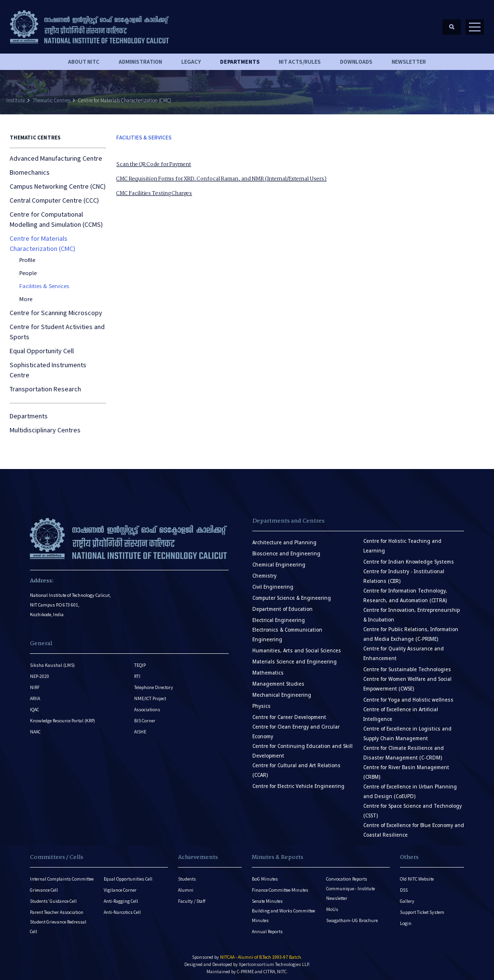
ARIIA (35, 694)
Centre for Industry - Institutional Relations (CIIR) (404, 572)
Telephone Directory (154, 683)
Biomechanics (30, 168)
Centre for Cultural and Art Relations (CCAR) (296, 766)
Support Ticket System (422, 907)
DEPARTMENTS (240, 57)
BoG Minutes (265, 874)
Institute (16, 96)
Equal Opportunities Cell (128, 874)
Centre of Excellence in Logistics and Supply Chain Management (407, 729)
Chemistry (264, 571)
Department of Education (282, 604)
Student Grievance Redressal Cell (58, 922)
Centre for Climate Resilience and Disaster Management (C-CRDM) (404, 748)
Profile (27, 255)
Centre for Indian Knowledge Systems (409, 557)
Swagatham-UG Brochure (352, 916)
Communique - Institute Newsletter (350, 889)
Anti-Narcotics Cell (122, 907)
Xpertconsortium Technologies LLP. (274, 959)
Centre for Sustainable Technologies (407, 665)
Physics (261, 701)
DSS (404, 885)
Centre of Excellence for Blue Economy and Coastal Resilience (414, 825)
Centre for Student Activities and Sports (57, 327)
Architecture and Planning (284, 538)
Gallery (407, 896)
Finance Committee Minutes (280, 885)
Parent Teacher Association (57, 907)
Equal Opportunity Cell (42, 346)
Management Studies (278, 679)
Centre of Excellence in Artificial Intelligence (401, 710)
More (26, 294)
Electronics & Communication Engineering (287, 630)
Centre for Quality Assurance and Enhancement (404, 649)
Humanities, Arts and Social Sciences (297, 646)
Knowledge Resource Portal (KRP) (62, 716)
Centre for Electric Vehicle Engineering (298, 781)
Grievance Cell (44, 885)
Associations (147, 705)
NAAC (35, 727)
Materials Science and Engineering (295, 657)
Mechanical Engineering (282, 690)
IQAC (34, 705)
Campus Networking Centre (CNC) (58, 182)
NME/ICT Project (150, 694)
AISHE (140, 727)
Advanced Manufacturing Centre (56, 154)
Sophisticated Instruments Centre (48, 365)
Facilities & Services (44, 282)
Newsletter (409, 57)
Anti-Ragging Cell (121, 896)
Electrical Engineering (279, 615)
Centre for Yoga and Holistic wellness (408, 695)
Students (187, 874)
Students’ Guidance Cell (53, 896)
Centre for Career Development (289, 712)
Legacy (191, 57)
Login (406, 918)
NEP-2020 (40, 672)
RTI (137, 672)
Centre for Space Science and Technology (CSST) (412, 806)
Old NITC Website (417, 874)
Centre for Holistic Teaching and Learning (402, 541)
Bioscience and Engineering (286, 549)
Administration (140, 57)
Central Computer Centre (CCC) (54, 196)
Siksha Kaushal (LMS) (52, 661)
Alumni (186, 885)
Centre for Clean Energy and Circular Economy (296, 727)
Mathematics (268, 668)
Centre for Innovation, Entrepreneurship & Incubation (412, 610)
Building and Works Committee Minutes (283, 911)
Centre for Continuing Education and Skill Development (302, 746)
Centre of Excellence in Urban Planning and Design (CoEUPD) (410, 787)
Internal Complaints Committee (62, 874)
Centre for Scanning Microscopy (56, 308)
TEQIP (140, 661)
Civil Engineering (273, 582)
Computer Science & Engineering (292, 593)
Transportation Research (45, 384)
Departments (29, 411)
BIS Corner (145, 716)
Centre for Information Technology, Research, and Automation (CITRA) (405, 591)
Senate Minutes (267, 896)
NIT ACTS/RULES (300, 57)
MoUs (332, 904)
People (28, 269)
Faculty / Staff (192, 896)
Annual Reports (267, 927)
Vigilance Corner (120, 885)
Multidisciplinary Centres (45, 425)
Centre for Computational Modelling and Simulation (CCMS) (56, 215)
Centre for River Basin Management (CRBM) (406, 767)
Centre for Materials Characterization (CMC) (125, 96)
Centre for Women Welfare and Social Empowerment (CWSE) (407, 679)
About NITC (84, 57)
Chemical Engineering (279, 560)
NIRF (35, 683)
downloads (356, 57)
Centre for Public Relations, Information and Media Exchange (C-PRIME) (411, 629)
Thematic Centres (52, 96)
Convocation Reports (347, 874)
